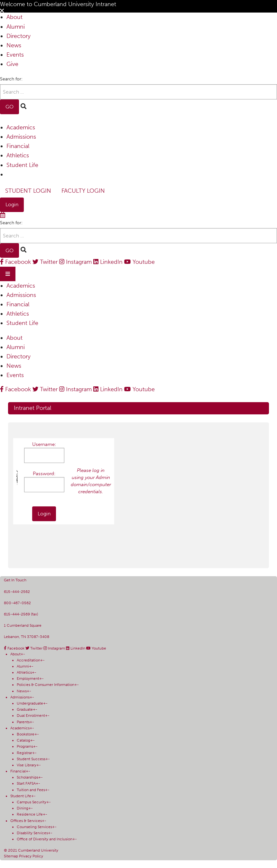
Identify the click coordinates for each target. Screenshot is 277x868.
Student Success (31, 759)
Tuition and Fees (31, 790)
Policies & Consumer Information (46, 685)
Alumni (16, 27)
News (14, 45)
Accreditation (28, 660)
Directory (18, 36)
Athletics (18, 155)
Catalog (23, 740)
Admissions (21, 137)
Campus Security (32, 802)
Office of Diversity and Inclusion (45, 839)
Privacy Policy (31, 856)
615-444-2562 (17, 592)
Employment (28, 679)
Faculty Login (83, 191)
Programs (25, 746)
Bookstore (26, 734)
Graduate (25, 709)
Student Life (22, 165)
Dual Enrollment (31, 716)
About (14, 17)
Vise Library (27, 765)
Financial (18, 146)
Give (12, 64)
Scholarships (28, 777)
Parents (23, 722)
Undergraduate (30, 703)
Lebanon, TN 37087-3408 (27, 637)
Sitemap (11, 856)
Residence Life (30, 814)
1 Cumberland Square (23, 625)
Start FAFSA (26, 783)
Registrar (24, 753)
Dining (23, 808)
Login (12, 204)
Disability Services (32, 833)
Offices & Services (26, 821)
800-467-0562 (17, 603)
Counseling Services (34, 827)
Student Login (28, 191)
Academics (21, 127)
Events (15, 55)
